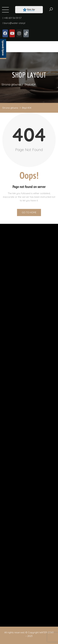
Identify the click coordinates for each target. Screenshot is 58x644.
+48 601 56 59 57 (12, 19)
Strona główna (11, 85)
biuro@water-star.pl (14, 25)
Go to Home (29, 212)
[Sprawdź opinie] (3, 49)
